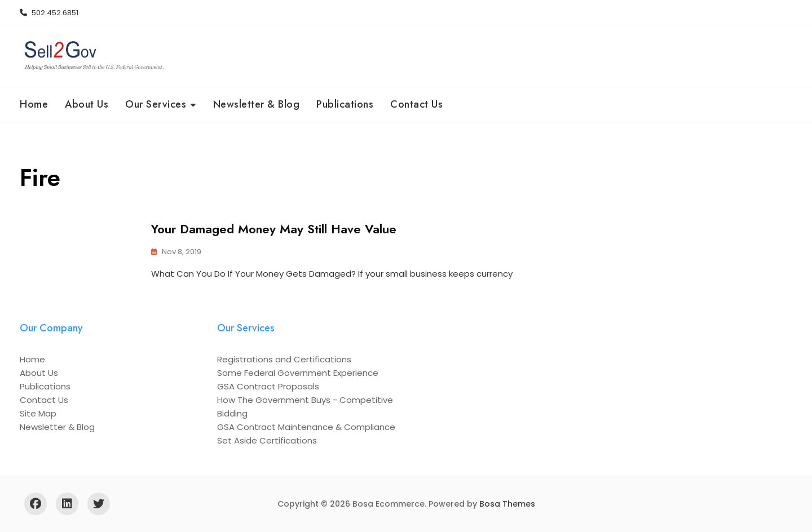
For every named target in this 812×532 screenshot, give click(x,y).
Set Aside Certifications (267, 440)
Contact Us (416, 104)
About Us (87, 104)
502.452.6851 (49, 13)
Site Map (38, 413)
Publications (345, 104)
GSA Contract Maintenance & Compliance (306, 427)
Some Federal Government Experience (298, 373)
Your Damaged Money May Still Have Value (274, 229)
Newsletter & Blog (257, 104)
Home (34, 104)
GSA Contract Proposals (268, 386)
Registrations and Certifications (284, 359)
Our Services (156, 104)
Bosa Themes (507, 504)
